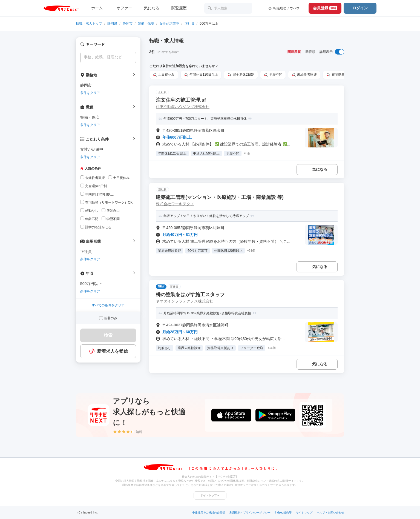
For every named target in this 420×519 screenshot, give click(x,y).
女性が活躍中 (169, 24)
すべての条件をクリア (108, 305)
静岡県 (112, 24)
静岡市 (128, 24)
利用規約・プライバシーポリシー (250, 513)
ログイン (360, 8)
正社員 (189, 24)
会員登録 (325, 8)
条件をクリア (90, 93)
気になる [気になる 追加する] (320, 169)
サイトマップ (304, 513)
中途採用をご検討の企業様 (209, 513)
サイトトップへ (210, 495)
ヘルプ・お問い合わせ (330, 513)
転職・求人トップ (89, 24)
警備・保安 (146, 24)
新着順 (310, 52)
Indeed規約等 (283, 513)
